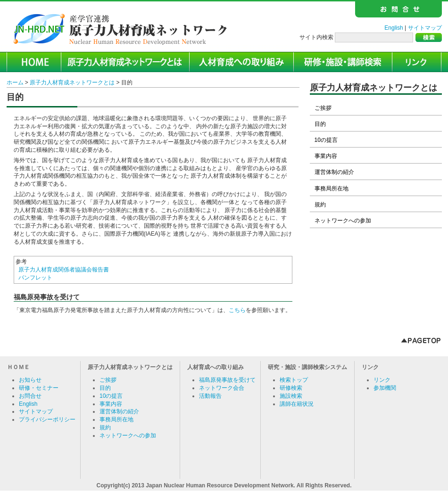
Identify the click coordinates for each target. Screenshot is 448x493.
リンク (382, 380)
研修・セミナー (39, 388)
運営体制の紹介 (334, 172)
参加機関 (385, 388)
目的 (320, 124)
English (394, 28)
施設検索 (291, 396)
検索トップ (294, 380)
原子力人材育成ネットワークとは (72, 82)
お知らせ (30, 380)
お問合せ (30, 396)
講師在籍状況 (297, 404)
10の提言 (326, 140)
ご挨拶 (323, 108)
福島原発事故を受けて (227, 380)
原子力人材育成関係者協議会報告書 (64, 270)
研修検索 (291, 388)
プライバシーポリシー (47, 419)
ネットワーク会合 (222, 388)
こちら (237, 310)
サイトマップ (425, 28)
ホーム (15, 82)
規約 (320, 205)
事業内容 (326, 156)
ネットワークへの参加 (343, 221)
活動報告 (210, 396)
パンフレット (35, 278)
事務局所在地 (332, 189)
